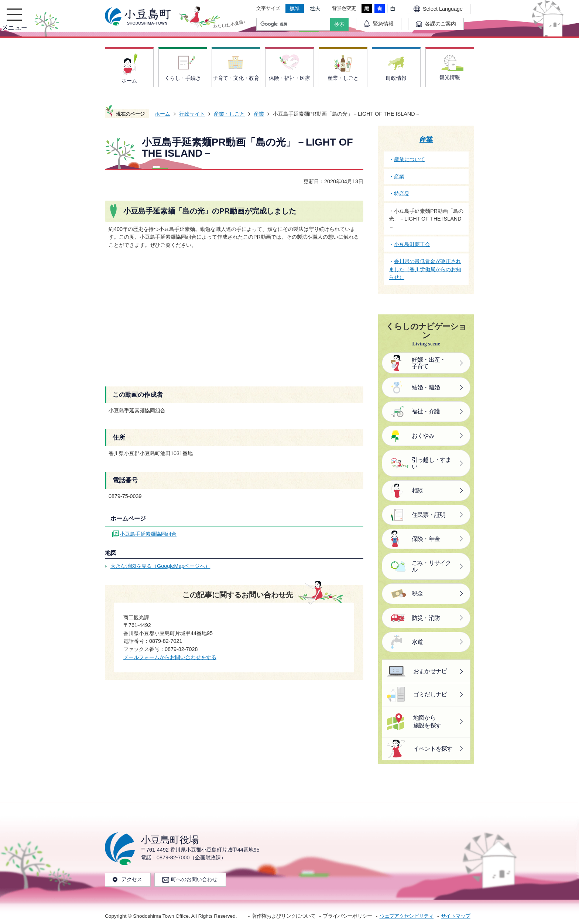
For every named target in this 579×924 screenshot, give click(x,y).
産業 (259, 114)
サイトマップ (456, 916)
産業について (410, 159)
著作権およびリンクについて (284, 916)
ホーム (162, 114)
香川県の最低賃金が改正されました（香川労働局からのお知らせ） (425, 269)
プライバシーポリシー (347, 916)
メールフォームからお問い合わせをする (170, 657)
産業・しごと (229, 114)
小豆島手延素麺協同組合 (148, 534)
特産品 (402, 194)
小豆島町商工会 (412, 244)
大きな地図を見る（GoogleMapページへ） (160, 566)
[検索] (295, 24)
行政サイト (192, 114)
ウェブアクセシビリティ (407, 916)
